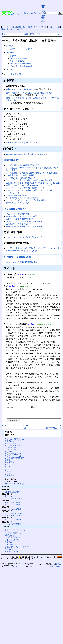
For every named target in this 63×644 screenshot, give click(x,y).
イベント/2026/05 (12, 504)
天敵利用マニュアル (30, 13)
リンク (7, 471)
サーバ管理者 (13, 569)
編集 (14, 27)
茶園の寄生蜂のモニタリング (19, 224)
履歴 (30, 27)
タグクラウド (10, 477)
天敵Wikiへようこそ (13, 443)
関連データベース (12, 445)
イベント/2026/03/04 (14, 515)
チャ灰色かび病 (13, 193)
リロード (43, 27)
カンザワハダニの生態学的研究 (20, 219)
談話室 (7, 462)
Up (25, 430)
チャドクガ (12, 553)
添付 (36, 27)
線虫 (9, 551)
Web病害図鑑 (10, 449)
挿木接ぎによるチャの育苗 (18, 203)
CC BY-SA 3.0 (57, 565)
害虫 (21, 74)
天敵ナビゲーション (13, 458)
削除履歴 (8, 498)
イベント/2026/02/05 (14, 522)
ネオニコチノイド (15, 532)
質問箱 (7, 468)
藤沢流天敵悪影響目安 (14, 460)
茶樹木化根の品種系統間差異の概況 (21, 262)
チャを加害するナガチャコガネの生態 (22, 198)
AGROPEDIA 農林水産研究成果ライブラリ (25, 154)
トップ (5, 27)
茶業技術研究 (16, 56)
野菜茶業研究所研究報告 (20, 64)
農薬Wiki (8, 454)
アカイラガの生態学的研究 (18, 214)
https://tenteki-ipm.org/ (14, 485)
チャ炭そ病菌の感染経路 (17, 195)
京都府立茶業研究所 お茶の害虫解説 (22, 142)
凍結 (19, 27)
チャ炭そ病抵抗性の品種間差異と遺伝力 (23, 165)
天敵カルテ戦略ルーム (14, 441)
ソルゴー (11, 546)
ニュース (8, 473)
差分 (25, 27)
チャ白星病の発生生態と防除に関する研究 (24, 226)
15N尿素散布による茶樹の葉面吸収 (21, 175)
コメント (10, 70)
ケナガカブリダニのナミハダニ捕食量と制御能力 (27, 200)
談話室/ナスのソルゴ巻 (17, 549)
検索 (3, 29)
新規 (52, 27)
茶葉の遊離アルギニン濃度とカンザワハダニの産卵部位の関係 (33, 183)
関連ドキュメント (12, 447)
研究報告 (10, 53)
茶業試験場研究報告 (19, 58)
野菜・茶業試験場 (18, 61)
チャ (39, 13)
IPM (13, 74)
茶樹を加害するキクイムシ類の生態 (21, 216)
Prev (4, 34)
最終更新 (11, 29)
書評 (7, 466)
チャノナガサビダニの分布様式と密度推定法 (25, 237)
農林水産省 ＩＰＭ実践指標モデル (21, 89)
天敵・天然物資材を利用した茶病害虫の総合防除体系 (29, 93)
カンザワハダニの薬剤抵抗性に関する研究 (24, 221)
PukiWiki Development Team (56, 567)
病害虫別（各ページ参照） (21, 49)
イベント (8, 475)
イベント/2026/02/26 (14, 517)
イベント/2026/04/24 (14, 500)
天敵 (17, 74)
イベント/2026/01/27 (14, 526)
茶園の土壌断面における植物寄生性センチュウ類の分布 (30, 185)
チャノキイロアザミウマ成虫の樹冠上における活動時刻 (30, 190)
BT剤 (9, 537)
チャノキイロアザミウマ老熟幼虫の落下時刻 (25, 188)
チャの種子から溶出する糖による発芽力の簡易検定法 (29, 180)
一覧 (58, 27)
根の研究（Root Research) (21, 66)
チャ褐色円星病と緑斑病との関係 (20, 178)
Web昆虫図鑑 (10, 451)
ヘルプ (19, 29)
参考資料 (10, 46)
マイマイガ (12, 541)
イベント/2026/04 (12, 507)
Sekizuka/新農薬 (12, 494)
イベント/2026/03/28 (14, 511)
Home (25, 427)
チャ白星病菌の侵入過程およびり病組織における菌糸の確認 (32, 173)
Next (60, 34)
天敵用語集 (9, 464)
